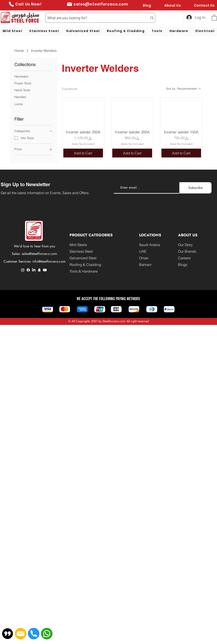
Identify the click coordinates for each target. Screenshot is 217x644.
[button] (214, 17)
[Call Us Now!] (25, 4)
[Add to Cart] (83, 153)
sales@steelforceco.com (39, 254)
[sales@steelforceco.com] (97, 4)
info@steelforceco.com (49, 261)
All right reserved (138, 321)
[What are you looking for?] (94, 18)
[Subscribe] (195, 188)
